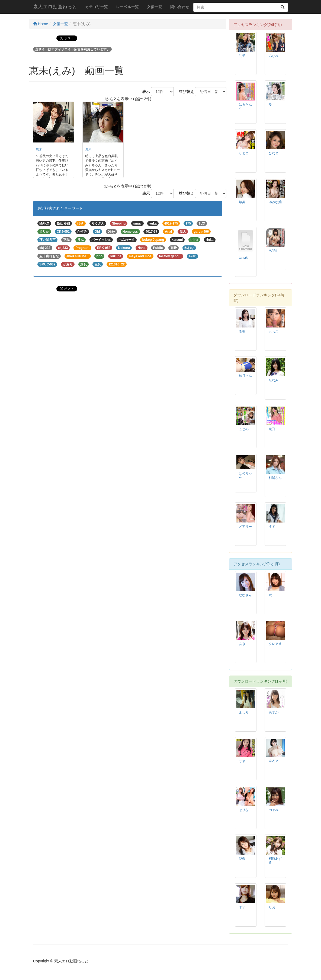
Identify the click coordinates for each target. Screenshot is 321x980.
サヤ (242, 761)
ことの (244, 429)
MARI (273, 251)
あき (242, 644)
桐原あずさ (275, 860)
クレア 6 (275, 644)
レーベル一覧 (127, 7)
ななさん (245, 595)
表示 (144, 92)
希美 (242, 202)
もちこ (274, 332)
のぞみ (274, 810)
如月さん (245, 376)
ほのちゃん (245, 475)
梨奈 (242, 859)
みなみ (274, 56)
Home (41, 24)
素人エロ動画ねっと (55, 7)
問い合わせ (180, 7)
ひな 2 (273, 153)
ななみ (274, 380)
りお (272, 907)
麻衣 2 (273, 761)
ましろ (244, 712)
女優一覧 (155, 7)
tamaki (244, 258)
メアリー (245, 527)
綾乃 (272, 429)
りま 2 (243, 153)
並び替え (184, 92)
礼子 (242, 56)
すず (272, 527)
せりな (244, 810)
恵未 (39, 149)
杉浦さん (275, 478)
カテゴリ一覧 (97, 7)
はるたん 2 (245, 106)
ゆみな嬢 (275, 202)
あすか (274, 712)
